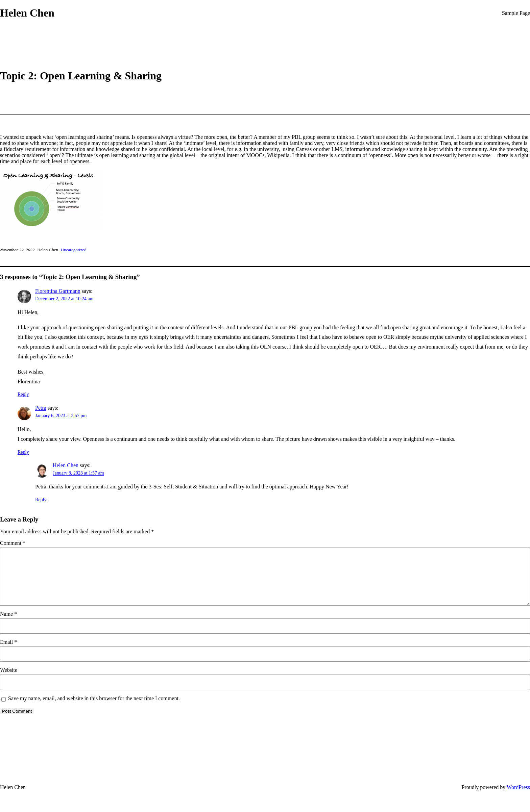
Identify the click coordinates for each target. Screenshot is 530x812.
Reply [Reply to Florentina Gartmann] (23, 394)
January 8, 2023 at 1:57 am (78, 473)
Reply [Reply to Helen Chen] (41, 500)
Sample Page (516, 13)
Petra (41, 408)
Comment (13, 543)
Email (8, 642)
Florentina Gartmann (58, 291)
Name (8, 614)
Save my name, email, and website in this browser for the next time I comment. (94, 698)
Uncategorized (74, 250)
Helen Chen (27, 13)
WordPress (518, 787)
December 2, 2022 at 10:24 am (64, 299)
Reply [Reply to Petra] (23, 452)
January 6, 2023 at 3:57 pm (61, 416)
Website (9, 670)
